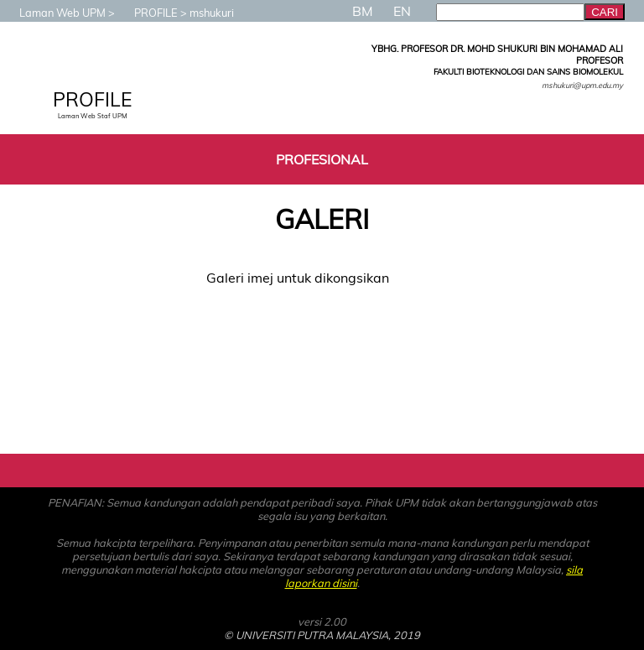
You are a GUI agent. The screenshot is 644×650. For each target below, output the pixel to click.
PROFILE (148, 13)
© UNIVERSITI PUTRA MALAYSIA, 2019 (322, 635)
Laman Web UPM (54, 13)
